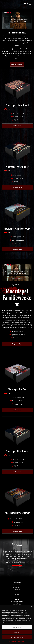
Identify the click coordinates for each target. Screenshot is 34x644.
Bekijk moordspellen (17, 64)
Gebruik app (17, 604)
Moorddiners (17, 587)
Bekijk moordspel (17, 126)
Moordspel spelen (17, 602)
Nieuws (17, 594)
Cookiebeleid (13, 641)
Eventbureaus (17, 592)
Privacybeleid (20, 641)
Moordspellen (17, 585)
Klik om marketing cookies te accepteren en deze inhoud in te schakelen (17, 20)
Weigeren (17, 632)
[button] (31, 607)
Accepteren (17, 627)
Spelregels (17, 590)
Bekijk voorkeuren (17, 637)
